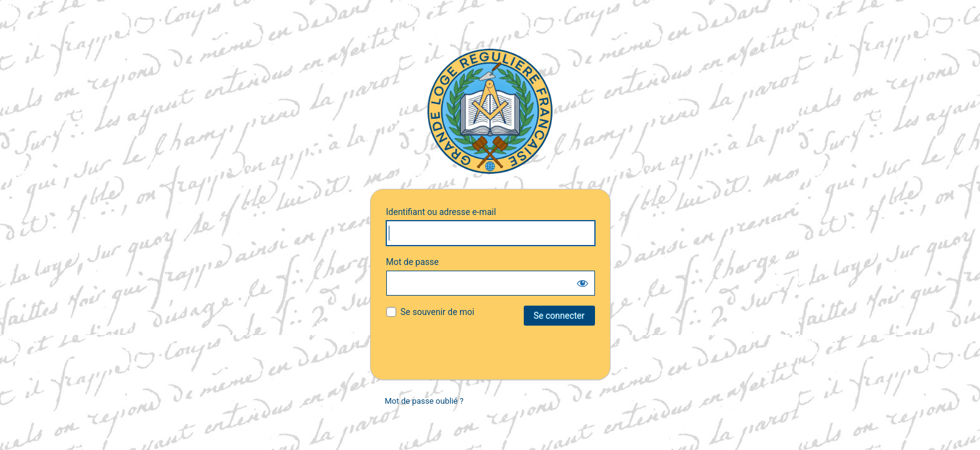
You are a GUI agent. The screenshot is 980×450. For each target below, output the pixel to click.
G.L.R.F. (490, 111)
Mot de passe (412, 262)
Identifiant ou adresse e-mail (441, 212)
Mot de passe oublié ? (424, 401)
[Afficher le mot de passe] (582, 283)
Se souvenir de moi (437, 312)
